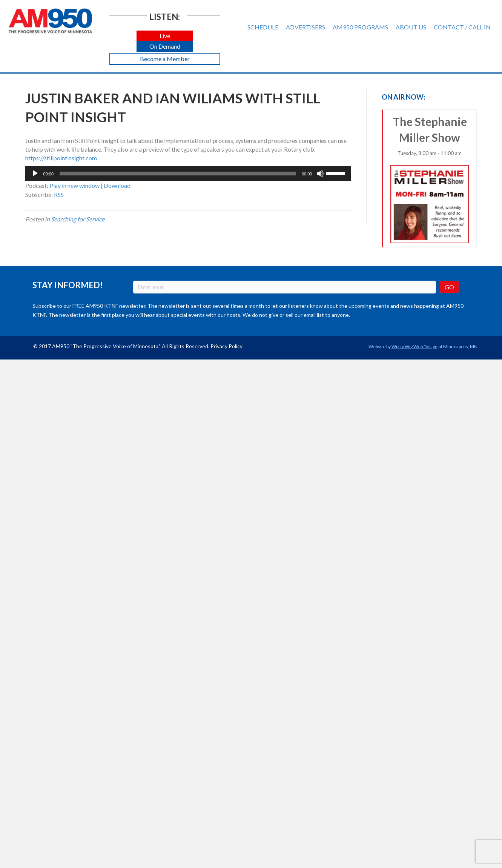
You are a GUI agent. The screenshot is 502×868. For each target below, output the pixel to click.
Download (117, 185)
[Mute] (320, 174)
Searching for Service (78, 219)
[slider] (178, 174)
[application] (188, 174)
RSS (59, 194)
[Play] (35, 174)
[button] (165, 36)
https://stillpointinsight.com (61, 158)
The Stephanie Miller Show (430, 179)
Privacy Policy (226, 346)
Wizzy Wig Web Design (414, 346)
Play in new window (74, 185)
